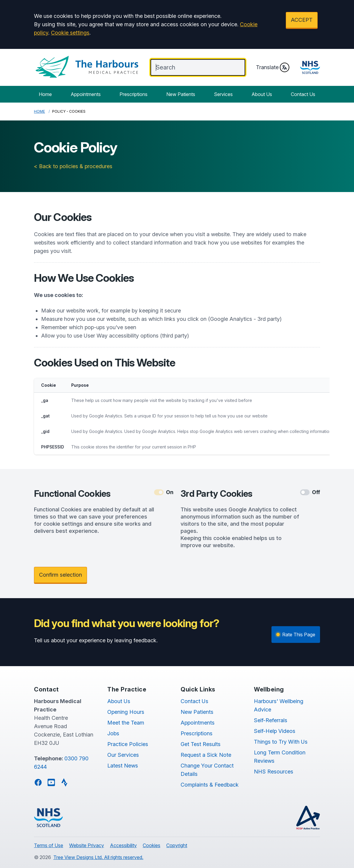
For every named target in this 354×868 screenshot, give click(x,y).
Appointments (86, 94)
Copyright (177, 845)
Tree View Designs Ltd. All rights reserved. (98, 857)
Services (223, 94)
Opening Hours (126, 712)
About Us (262, 94)
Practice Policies (128, 744)
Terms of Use (49, 845)
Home (45, 94)
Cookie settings (70, 33)
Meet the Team (126, 723)
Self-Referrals (271, 720)
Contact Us (303, 94)
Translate (273, 67)
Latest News (123, 766)
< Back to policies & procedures (73, 166)
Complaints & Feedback (210, 785)
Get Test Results (201, 744)
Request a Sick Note (206, 755)
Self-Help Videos (275, 731)
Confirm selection (60, 575)
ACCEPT (302, 20)
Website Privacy (87, 845)
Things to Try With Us (281, 742)
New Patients (181, 94)
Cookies (152, 845)
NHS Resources (274, 772)
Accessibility (123, 845)
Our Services (123, 755)
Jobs (113, 733)
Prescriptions (133, 94)
